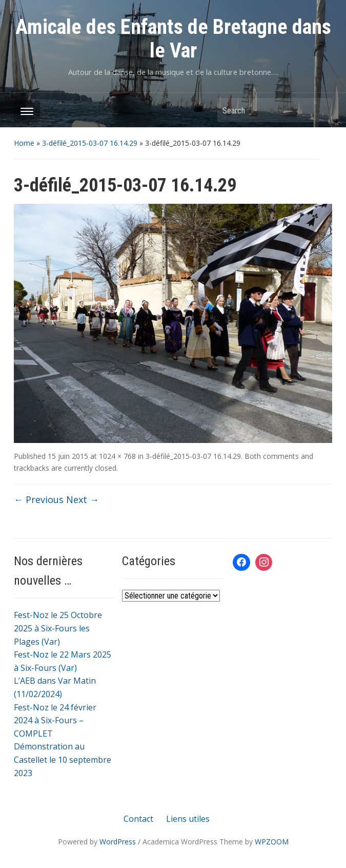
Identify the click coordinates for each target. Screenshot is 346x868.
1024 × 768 (117, 456)
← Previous (39, 499)
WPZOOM (272, 842)
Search (319, 110)
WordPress (118, 842)
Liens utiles (188, 819)
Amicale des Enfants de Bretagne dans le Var (173, 39)
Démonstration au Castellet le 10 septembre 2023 (63, 759)
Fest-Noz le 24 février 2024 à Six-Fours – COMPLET (55, 720)
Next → (83, 499)
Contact (138, 819)
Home (24, 143)
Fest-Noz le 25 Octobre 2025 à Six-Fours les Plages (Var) (58, 628)
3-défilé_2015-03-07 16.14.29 (90, 143)
